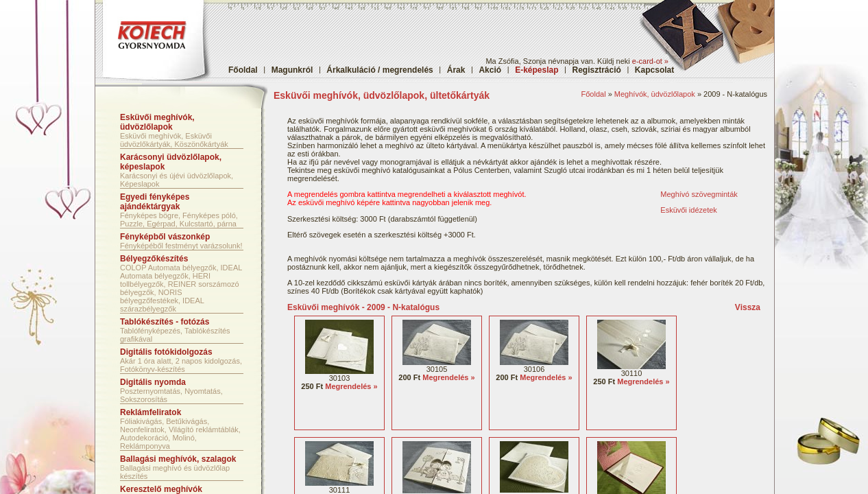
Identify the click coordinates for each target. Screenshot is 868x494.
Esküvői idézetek (689, 210)
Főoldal (243, 70)
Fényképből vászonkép (165, 237)
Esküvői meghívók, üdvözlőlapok (157, 122)
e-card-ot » (650, 61)
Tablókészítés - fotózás (165, 322)
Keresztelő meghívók (161, 489)
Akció (490, 70)
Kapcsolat (654, 70)
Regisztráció (597, 70)
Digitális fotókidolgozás (166, 352)
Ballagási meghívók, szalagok (178, 459)
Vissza (748, 307)
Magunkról (292, 70)
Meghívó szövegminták (699, 194)
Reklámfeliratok (150, 412)
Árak (456, 70)
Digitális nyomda (153, 382)
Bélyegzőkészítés (154, 259)
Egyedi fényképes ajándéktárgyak (155, 202)
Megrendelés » (351, 386)
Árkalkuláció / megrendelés (379, 70)
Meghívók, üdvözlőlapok (655, 94)
